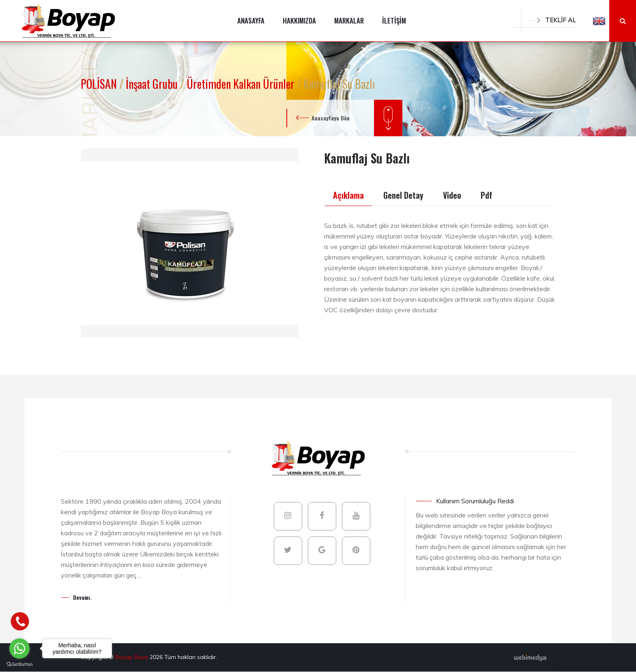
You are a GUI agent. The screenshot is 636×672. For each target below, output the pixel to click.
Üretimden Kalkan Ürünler (242, 84)
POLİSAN (100, 84)
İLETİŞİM (394, 20)
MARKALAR (349, 20)
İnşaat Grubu (153, 84)
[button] (599, 21)
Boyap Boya (132, 657)
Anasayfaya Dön (331, 118)
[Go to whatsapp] (19, 648)
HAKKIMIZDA (299, 20)
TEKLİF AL (552, 20)
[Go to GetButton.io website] (19, 664)
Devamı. (82, 597)
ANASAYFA (251, 20)
